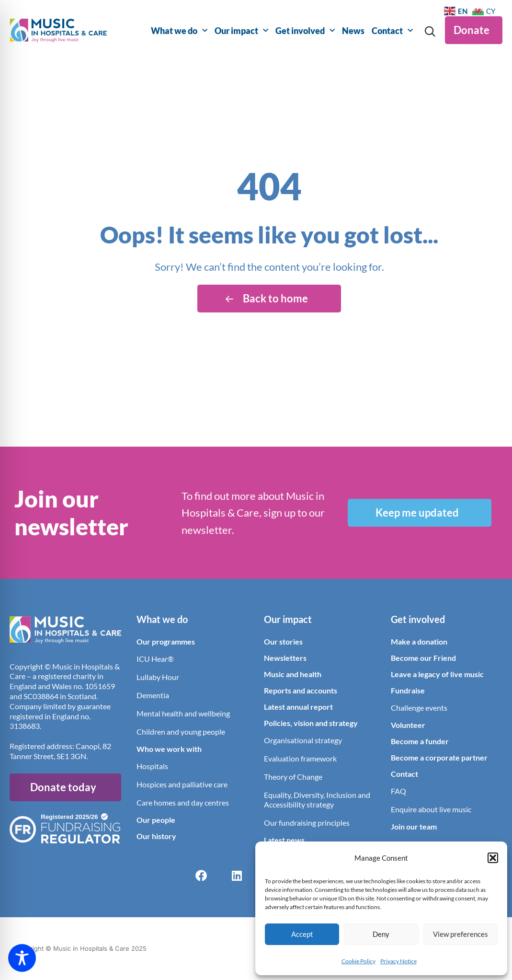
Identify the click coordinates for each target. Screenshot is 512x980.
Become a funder (420, 741)
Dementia (153, 695)
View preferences (461, 934)
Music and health (293, 674)
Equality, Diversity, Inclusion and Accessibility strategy (317, 800)
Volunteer (408, 725)
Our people (156, 820)
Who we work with (169, 749)
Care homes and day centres (183, 802)
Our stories (283, 641)
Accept (302, 934)
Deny (381, 934)
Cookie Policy (358, 961)
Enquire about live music (431, 809)
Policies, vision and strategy (311, 723)
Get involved (305, 31)
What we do (179, 31)
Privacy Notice (398, 961)
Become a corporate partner (439, 757)
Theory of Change (293, 777)
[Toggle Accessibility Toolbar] (22, 958)
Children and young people (181, 732)
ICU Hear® (155, 659)
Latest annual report (298, 707)
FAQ (398, 791)
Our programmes (166, 641)
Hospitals (152, 766)
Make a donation (419, 641)
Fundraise (408, 690)
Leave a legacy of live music (437, 674)
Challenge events (419, 708)
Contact (392, 31)
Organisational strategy (303, 740)
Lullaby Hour (158, 677)
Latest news (284, 840)
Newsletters (285, 658)
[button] (493, 858)
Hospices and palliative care (182, 784)
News (353, 31)
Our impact (241, 31)
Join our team (414, 826)
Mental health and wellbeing (183, 713)
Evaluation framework (300, 758)
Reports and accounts (301, 690)
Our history (156, 836)
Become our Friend (423, 658)
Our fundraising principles (307, 823)
